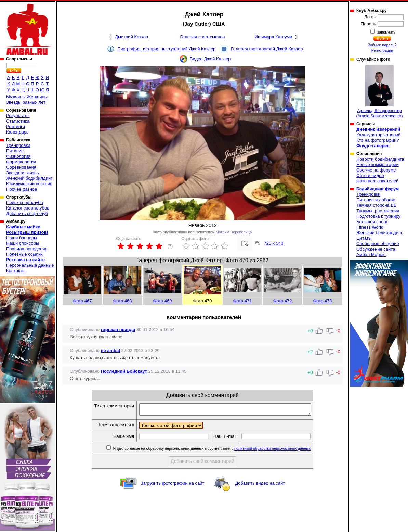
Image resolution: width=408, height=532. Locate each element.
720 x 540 (273, 243)
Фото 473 (322, 301)
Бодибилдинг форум (378, 189)
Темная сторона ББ (377, 205)
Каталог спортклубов (28, 208)
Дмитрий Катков (131, 37)
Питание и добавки (376, 200)
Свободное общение (378, 244)
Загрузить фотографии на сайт (173, 485)
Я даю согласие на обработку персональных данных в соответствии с (221, 451)
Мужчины (16, 97)
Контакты (16, 271)
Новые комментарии (378, 164)
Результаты (18, 116)
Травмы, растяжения (378, 211)
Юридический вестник (29, 184)
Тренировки (18, 145)
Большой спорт (372, 222)
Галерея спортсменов (203, 37)
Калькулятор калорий (379, 135)
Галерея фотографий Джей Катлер (267, 49)
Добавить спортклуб (27, 213)
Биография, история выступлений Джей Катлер (167, 49)
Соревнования (21, 167)
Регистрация (382, 50)
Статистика (18, 121)
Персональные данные (30, 265)
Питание (15, 151)
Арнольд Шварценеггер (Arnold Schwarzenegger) (379, 92)
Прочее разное (22, 189)
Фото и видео (370, 175)
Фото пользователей (377, 181)
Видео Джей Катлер (210, 59)
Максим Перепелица (234, 232)
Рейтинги (16, 126)
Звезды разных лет (26, 102)
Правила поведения (27, 249)
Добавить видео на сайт (260, 485)
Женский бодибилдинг (29, 178)
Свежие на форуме (376, 170)
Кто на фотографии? (378, 140)
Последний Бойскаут (124, 371)
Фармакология (21, 162)
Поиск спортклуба (25, 202)
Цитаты (364, 238)
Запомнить (386, 32)
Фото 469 (162, 301)
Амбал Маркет (371, 255)
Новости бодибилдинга (380, 159)
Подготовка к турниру (378, 216)
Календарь (17, 132)
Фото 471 (242, 301)
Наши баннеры (22, 238)
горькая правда (118, 330)
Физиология (18, 156)
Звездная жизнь (23, 173)
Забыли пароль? (382, 45)
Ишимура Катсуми (274, 37)
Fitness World (370, 227)
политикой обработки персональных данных (283, 451)
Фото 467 (82, 301)
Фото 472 (282, 301)
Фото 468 (122, 301)
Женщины (37, 97)
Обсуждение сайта (376, 249)
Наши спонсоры (23, 243)
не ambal (110, 350)
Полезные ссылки (24, 254)
